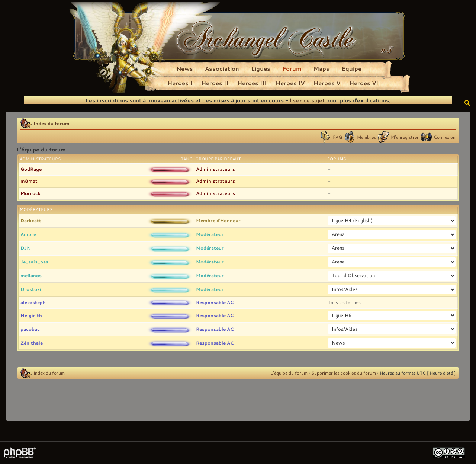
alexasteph (33, 302)
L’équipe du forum (289, 373)
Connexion (445, 137)
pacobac (30, 329)
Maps (321, 68)
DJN (26, 248)
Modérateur (210, 234)
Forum (292, 68)
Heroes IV (290, 83)
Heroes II (215, 83)
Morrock (30, 193)
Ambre (28, 234)
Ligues (261, 68)
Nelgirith (31, 315)
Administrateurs (216, 169)
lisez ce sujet (307, 100)
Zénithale (32, 343)
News (185, 68)
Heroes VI (364, 83)
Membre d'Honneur (218, 220)
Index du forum (52, 123)
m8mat (29, 181)
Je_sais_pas (34, 262)
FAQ (337, 137)
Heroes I (180, 83)
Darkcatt (31, 220)
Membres (366, 137)
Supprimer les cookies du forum (344, 373)
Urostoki (31, 289)
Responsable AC (215, 302)
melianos (31, 275)
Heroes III (252, 83)
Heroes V (327, 83)
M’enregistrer (405, 137)
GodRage (31, 169)
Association (222, 68)
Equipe (351, 68)
